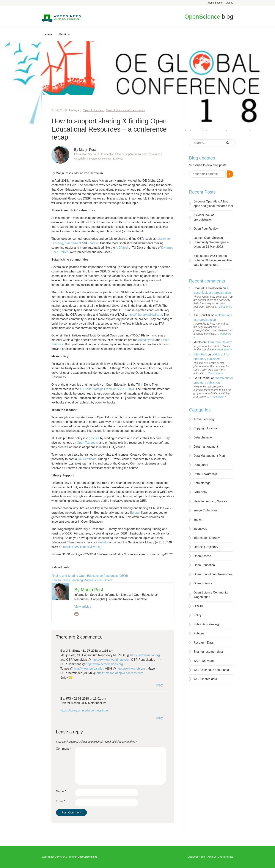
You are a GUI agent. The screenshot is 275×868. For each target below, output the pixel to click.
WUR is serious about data (211, 670)
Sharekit (93, 243)
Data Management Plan (209, 456)
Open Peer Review (206, 229)
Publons (199, 633)
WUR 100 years (204, 661)
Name (61, 791)
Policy (198, 615)
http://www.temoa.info (88, 669)
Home (48, 34)
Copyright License (205, 428)
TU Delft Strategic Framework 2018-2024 (107, 389)
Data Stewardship (205, 474)
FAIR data (200, 492)
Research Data (203, 643)
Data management (206, 447)
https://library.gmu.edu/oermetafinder (85, 710)
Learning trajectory (206, 547)
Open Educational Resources (125, 110)
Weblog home (215, 3)
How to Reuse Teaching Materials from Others (82, 580)
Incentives (200, 529)
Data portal (201, 465)
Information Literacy (207, 538)
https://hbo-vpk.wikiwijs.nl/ (145, 315)
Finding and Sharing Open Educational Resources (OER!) (90, 576)
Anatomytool (146, 340)
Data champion (204, 437)
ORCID (198, 606)
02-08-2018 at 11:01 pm (90, 699)
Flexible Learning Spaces (210, 501)
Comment (63, 749)
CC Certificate (87, 459)
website (103, 542)
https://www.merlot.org (145, 655)
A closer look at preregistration (204, 217)
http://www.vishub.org (131, 669)
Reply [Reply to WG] (159, 718)
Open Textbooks (88, 443)
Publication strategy (207, 624)
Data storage (202, 483)
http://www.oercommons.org (104, 664)
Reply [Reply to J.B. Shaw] (159, 685)
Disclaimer (193, 857)
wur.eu (230, 3)
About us (64, 34)
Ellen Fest (200, 354)
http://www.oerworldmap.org (110, 660)
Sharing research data (208, 652)
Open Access (202, 556)
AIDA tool (122, 248)
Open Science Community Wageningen (211, 595)
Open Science (203, 583)
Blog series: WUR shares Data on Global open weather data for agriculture (213, 260)
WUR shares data (205, 679)
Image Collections (205, 510)
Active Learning (204, 419)
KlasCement (73, 243)
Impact (198, 520)
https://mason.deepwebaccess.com (120, 673)
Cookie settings (226, 857)
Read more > (224, 350)
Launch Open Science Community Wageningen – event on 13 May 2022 (211, 242)
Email (61, 801)
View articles (83, 607)
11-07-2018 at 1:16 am (98, 651)
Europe (135, 513)
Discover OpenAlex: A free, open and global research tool (213, 204)
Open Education (93, 110)
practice (94, 438)
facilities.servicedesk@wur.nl (81, 547)
